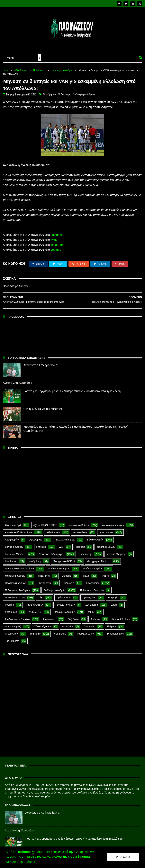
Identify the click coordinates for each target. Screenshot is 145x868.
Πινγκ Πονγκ (44, 583)
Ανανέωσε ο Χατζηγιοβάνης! (41, 365)
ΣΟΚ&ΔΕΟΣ (35, 612)
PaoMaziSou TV (85, 634)
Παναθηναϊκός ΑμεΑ (16, 583)
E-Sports (112, 627)
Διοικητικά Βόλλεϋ (106, 547)
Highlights (36, 634)
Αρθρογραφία (106, 532)
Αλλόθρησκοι (21, 70)
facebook (57, 235)
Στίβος (91, 612)
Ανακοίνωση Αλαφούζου (18, 383)
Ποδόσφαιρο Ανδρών (62, 70)
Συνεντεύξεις (50, 619)
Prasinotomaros (115, 634)
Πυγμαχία (113, 598)
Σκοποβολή (11, 612)
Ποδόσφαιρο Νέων (15, 598)
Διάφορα (80, 547)
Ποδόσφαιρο (40, 70)
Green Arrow (12, 634)
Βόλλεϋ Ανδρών (95, 540)
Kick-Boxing (60, 634)
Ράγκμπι (9, 605)
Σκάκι (114, 605)
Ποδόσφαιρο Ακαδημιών (18, 590)
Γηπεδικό (41, 547)
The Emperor (12, 641)
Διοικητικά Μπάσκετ (15, 554)
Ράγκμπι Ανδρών (35, 605)
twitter (55, 240)
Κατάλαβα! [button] (123, 857)
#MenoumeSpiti (13, 525)
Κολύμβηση (35, 561)
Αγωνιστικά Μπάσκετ (113, 525)
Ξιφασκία (67, 576)
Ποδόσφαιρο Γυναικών (92, 590)
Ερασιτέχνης (85, 554)
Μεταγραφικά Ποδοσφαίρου (19, 569)
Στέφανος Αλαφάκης (64, 612)
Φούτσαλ (95, 619)
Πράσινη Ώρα (63, 598)
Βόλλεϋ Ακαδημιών (65, 540)
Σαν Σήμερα (92, 605)
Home (6, 70)
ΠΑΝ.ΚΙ (105, 576)
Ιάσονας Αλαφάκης (116, 554)
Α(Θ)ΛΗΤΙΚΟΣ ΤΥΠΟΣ (45, 525)
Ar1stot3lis (68, 627)
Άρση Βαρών (12, 540)
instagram (57, 245)
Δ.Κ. (61, 547)
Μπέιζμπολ (44, 576)
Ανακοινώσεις (80, 532)
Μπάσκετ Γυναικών (15, 576)
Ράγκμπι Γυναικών (65, 605)
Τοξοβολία (73, 619)
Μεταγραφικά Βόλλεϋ (64, 561)
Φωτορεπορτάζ (13, 627)
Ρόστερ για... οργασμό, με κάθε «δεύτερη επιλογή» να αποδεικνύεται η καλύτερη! (72, 391)
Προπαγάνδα (89, 598)
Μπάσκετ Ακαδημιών (59, 569)
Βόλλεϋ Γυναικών (14, 547)
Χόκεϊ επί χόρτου (43, 627)
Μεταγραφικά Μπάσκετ (99, 561)
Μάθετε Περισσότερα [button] (21, 862)
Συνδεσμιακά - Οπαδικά (17, 619)
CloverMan (90, 627)
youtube (56, 250)
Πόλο (41, 598)
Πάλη (86, 576)
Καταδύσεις (11, 561)
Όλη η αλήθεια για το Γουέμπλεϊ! (43, 409)
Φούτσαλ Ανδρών (121, 619)
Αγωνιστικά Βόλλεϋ (79, 525)
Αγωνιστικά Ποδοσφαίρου (18, 532)
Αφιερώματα (36, 540)
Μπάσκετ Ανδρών (93, 569)
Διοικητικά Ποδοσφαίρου (52, 554)
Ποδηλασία (68, 583)
